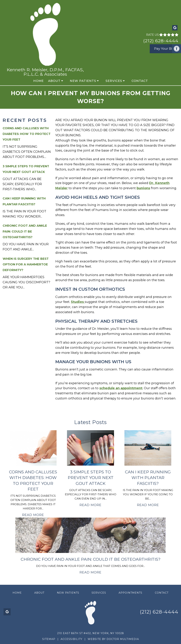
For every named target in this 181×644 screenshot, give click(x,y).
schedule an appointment (121, 388)
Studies (78, 302)
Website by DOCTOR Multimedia (113, 639)
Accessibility (71, 639)
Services (114, 81)
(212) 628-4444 (161, 41)
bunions (143, 188)
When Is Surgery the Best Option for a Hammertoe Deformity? (26, 264)
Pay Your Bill (164, 49)
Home (38, 81)
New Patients (83, 81)
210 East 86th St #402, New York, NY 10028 (91, 633)
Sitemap (49, 639)
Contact (140, 81)
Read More (33, 515)
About (54, 81)
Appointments (130, 593)
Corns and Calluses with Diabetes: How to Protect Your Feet (27, 134)
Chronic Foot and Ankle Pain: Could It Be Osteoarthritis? (25, 231)
